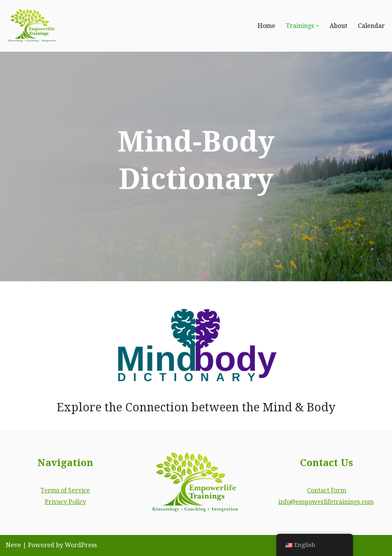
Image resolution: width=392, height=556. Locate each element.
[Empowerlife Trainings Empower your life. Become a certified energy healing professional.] (33, 26)
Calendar (371, 26)
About (338, 26)
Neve (13, 545)
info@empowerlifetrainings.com (326, 502)
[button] (317, 26)
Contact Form (327, 490)
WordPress (81, 545)
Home (266, 26)
